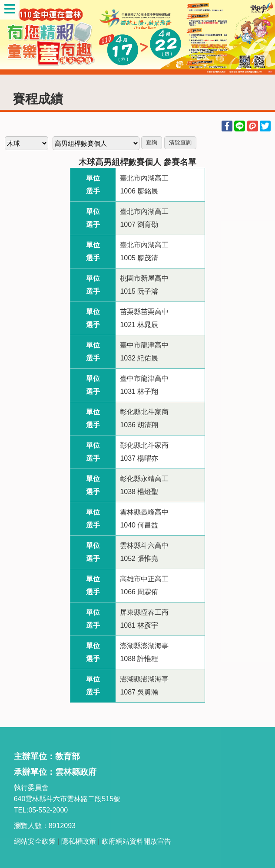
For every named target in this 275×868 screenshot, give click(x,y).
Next (260, 37)
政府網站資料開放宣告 (136, 841)
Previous (15, 37)
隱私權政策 (79, 841)
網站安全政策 (35, 841)
